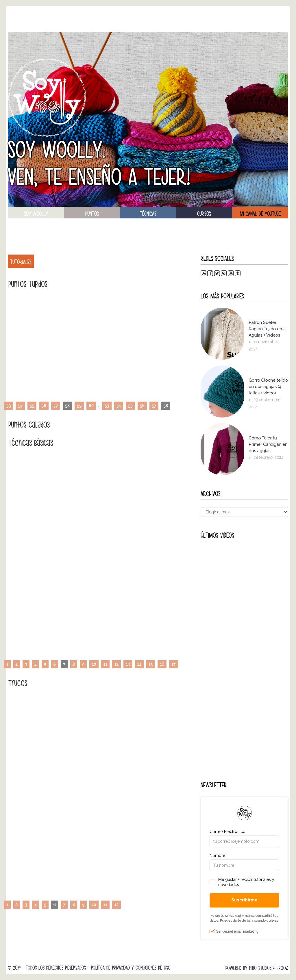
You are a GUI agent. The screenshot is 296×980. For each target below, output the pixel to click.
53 (9, 406)
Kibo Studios (260, 968)
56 (44, 406)
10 (94, 664)
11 (105, 664)
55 (32, 406)
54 (20, 406)
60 (91, 406)
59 (79, 406)
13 (128, 664)
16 (162, 664)
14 (139, 664)
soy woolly (36, 214)
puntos (92, 214)
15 (151, 664)
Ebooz (282, 968)
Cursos (204, 214)
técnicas (148, 214)
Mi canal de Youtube (260, 214)
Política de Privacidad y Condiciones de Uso (131, 968)
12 (116, 664)
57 (56, 406)
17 (173, 664)
